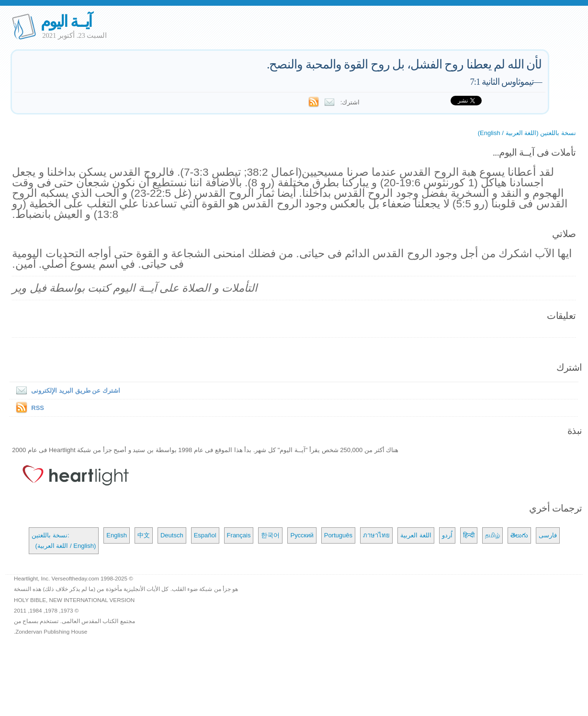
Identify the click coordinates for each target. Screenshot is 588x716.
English (117, 535)
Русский (302, 535)
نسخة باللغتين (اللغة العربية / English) (527, 133)
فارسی (548, 535)
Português (338, 535)
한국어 (270, 535)
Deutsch (172, 535)
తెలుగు (519, 535)
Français (239, 535)
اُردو (447, 535)
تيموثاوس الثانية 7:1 (502, 82)
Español (205, 535)
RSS (38, 408)
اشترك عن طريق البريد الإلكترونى (66, 391)
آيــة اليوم (66, 21)
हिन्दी (469, 535)
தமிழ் (492, 535)
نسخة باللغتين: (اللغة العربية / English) (64, 540)
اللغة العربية (416, 535)
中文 (144, 535)
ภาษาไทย (376, 535)
